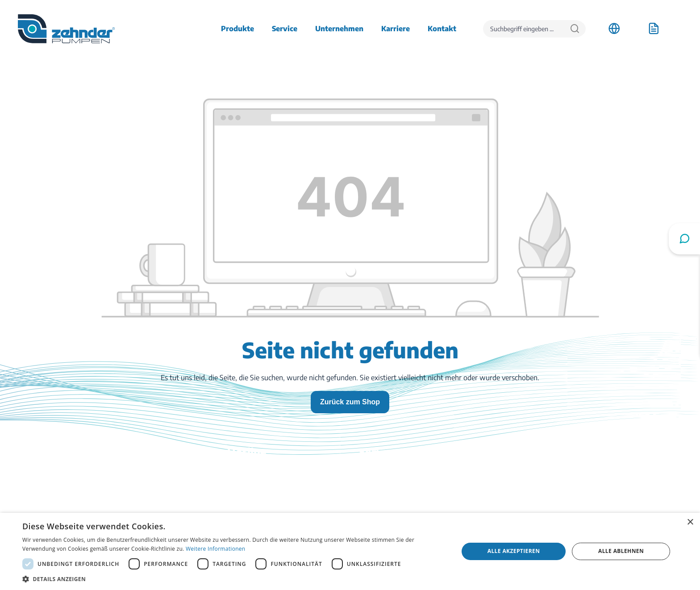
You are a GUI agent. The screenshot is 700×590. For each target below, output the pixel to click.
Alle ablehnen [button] (621, 551)
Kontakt (372, 486)
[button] (234, 579)
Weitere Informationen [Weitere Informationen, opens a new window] (216, 549)
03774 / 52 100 (207, 493)
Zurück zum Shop (350, 402)
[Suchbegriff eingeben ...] (524, 29)
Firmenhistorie (557, 498)
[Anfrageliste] (654, 29)
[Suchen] (575, 29)
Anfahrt (546, 473)
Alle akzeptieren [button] (514, 551)
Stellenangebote (559, 486)
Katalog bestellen (386, 498)
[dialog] (350, 551)
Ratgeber (373, 511)
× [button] (690, 522)
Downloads (377, 473)
